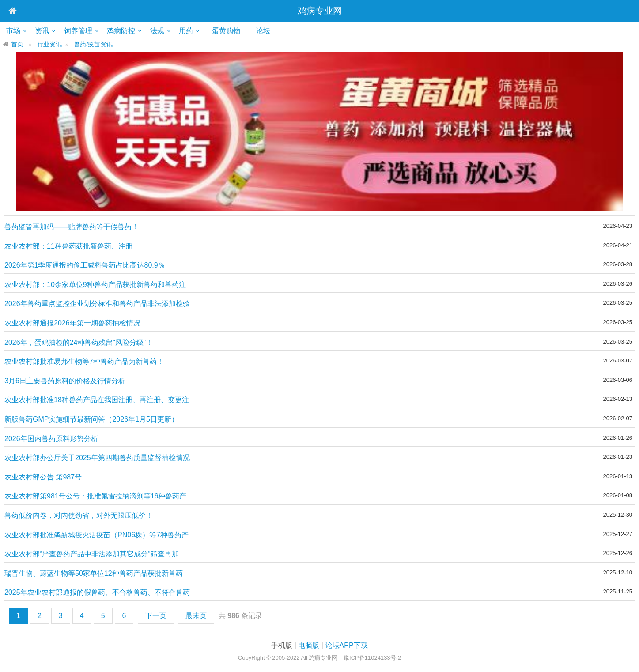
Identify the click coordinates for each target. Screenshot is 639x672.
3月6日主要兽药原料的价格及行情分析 (65, 381)
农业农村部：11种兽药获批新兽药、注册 (68, 246)
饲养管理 (80, 31)
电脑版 (309, 645)
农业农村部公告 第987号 (43, 477)
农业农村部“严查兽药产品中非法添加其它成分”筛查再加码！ (92, 554)
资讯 (43, 31)
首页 (17, 44)
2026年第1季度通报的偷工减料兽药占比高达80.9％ (85, 265)
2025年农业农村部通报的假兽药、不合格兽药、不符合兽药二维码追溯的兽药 (97, 593)
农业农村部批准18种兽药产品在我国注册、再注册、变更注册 (97, 400)
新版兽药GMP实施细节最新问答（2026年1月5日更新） (91, 419)
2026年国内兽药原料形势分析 (51, 439)
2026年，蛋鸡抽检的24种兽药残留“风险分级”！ (79, 342)
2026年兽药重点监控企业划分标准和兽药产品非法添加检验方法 (97, 304)
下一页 (156, 616)
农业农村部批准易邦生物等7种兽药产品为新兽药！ (84, 361)
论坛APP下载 (347, 645)
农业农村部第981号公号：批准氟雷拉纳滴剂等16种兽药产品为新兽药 (96, 496)
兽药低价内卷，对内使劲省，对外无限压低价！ (79, 515)
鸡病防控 (124, 31)
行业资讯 (49, 44)
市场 (14, 31)
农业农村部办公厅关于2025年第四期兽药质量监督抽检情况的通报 (97, 458)
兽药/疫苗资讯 (93, 44)
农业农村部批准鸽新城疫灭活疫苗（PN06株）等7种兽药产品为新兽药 (96, 535)
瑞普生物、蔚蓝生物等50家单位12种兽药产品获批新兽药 (94, 573)
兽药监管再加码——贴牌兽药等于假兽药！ (72, 227)
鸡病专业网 (320, 11)
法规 (160, 31)
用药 (190, 31)
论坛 (270, 31)
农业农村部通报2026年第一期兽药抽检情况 (72, 323)
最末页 (196, 616)
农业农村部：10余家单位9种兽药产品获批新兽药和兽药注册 (95, 285)
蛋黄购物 (233, 31)
